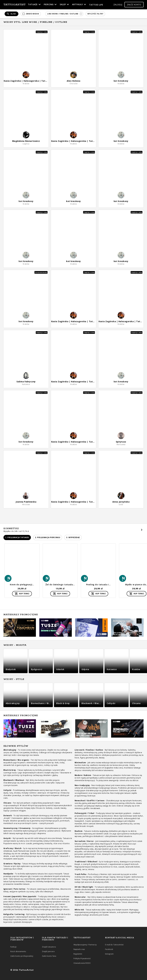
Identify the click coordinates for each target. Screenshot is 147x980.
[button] (118, 5)
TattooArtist (14, 5)
